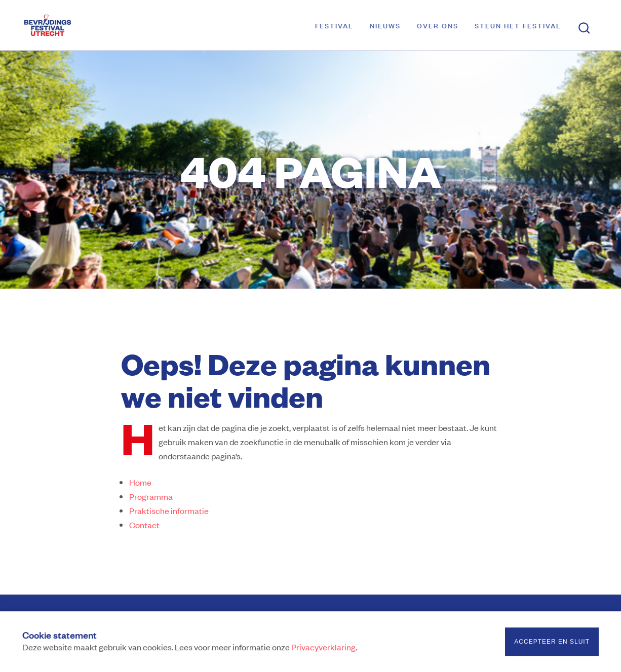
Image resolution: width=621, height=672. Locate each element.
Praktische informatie (169, 510)
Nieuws (385, 25)
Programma (151, 496)
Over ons (438, 25)
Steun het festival (518, 25)
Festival (334, 25)
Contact (144, 525)
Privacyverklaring (323, 648)
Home (140, 482)
